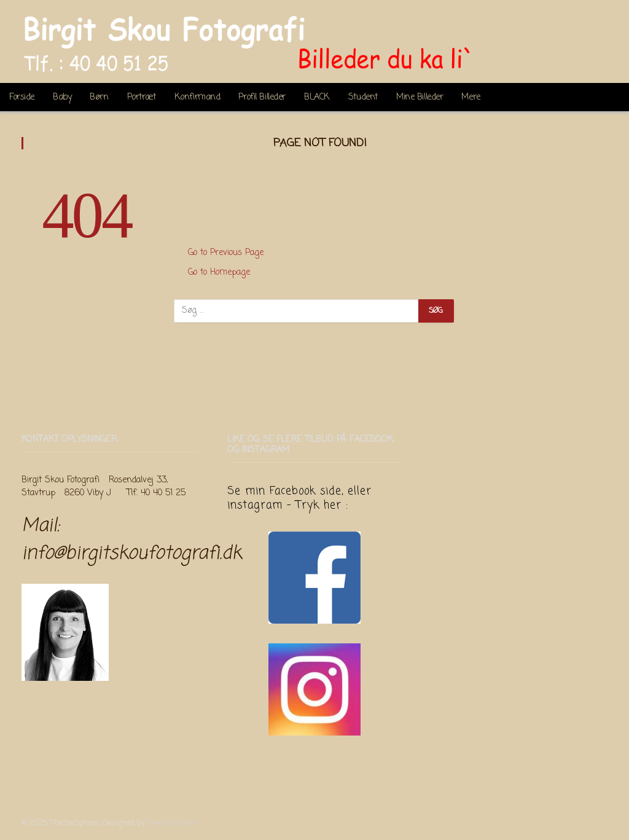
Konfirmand (197, 97)
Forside (22, 97)
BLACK (317, 97)
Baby (62, 97)
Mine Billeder (420, 97)
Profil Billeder (262, 97)
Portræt (142, 97)
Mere (471, 97)
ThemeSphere (172, 823)
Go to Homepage (219, 273)
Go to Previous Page (226, 253)
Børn (99, 97)
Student (363, 97)
